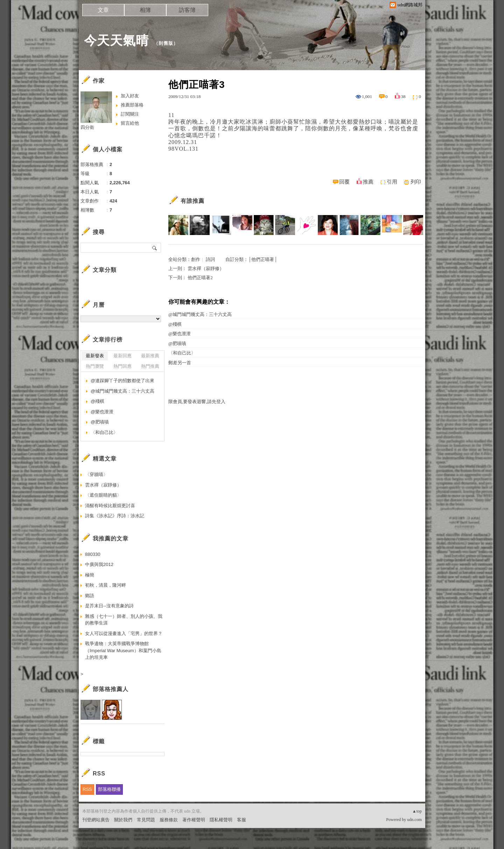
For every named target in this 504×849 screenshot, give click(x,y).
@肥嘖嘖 (177, 343)
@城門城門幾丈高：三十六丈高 (200, 314)
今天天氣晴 (116, 40)
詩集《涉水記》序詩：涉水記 (115, 516)
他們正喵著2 (200, 278)
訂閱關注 (130, 114)
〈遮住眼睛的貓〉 (103, 495)
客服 (241, 820)
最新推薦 (150, 356)
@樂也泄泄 (180, 334)
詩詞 (210, 259)
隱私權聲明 (221, 820)
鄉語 (90, 596)
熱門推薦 (150, 366)
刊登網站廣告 (96, 820)
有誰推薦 (192, 201)
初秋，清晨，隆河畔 (106, 585)
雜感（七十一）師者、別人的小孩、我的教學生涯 (124, 620)
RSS (87, 789)
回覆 (344, 182)
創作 (196, 259)
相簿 (145, 10)
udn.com (414, 820)
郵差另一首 (180, 363)
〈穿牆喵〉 (96, 474)
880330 (93, 554)
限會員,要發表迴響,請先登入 (197, 402)
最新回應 (122, 356)
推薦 (368, 182)
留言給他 (130, 123)
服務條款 (169, 820)
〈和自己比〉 (182, 353)
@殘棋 (175, 324)
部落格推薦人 (111, 689)
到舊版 (166, 43)
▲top (417, 811)
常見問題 (146, 820)
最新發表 (95, 356)
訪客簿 (187, 10)
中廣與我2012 (99, 564)
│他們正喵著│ (263, 259)
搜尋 (155, 248)
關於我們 (123, 820)
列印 (416, 182)
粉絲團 (89, 844)
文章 (103, 10)
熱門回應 (122, 366)
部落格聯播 (109, 789)
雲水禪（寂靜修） (206, 268)
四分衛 (87, 127)
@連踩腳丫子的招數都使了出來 (122, 381)
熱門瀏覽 (95, 366)
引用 (392, 182)
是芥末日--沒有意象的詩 (109, 606)
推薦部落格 (132, 105)
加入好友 (130, 96)
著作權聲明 (194, 820)
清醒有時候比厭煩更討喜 (110, 506)
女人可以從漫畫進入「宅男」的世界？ (124, 633)
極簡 (90, 575)
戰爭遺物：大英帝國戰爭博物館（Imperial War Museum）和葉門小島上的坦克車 (123, 650)
